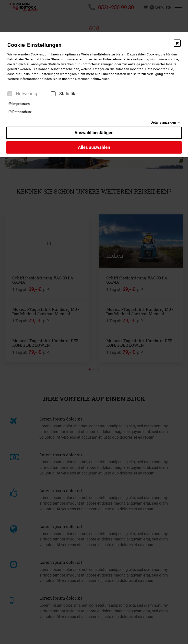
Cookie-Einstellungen (35, 45)
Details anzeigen (163, 122)
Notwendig (22, 94)
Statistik (63, 94)
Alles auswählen (94, 147)
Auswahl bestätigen (94, 133)
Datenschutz (20, 112)
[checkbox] (10, 94)
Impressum (19, 104)
